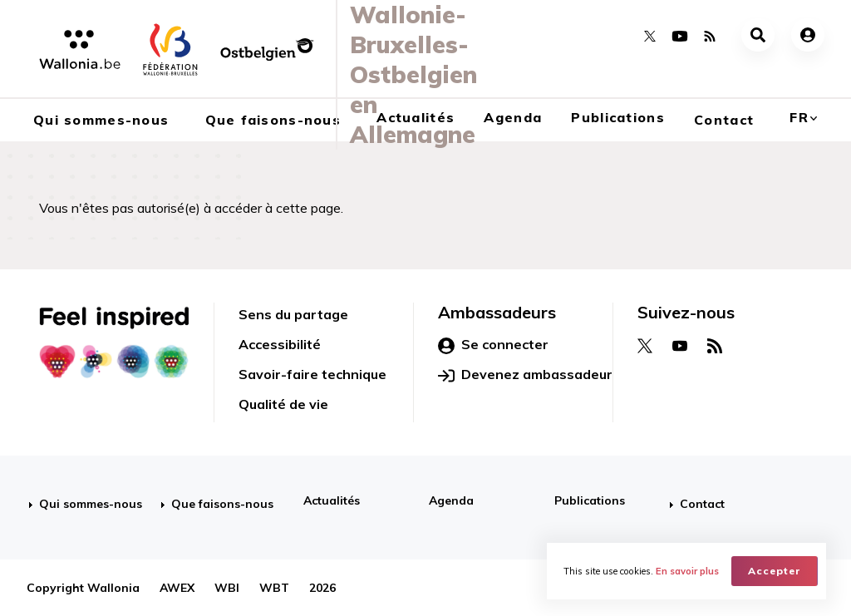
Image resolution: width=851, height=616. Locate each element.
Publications (617, 117)
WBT (274, 588)
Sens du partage (293, 314)
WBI (227, 588)
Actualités (332, 500)
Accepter (775, 571)
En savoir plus (687, 571)
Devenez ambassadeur (525, 375)
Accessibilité (280, 344)
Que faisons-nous (222, 504)
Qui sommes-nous (91, 504)
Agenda (513, 117)
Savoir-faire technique (312, 374)
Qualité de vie (283, 404)
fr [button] (799, 117)
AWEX (177, 588)
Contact (724, 120)
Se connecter (493, 345)
